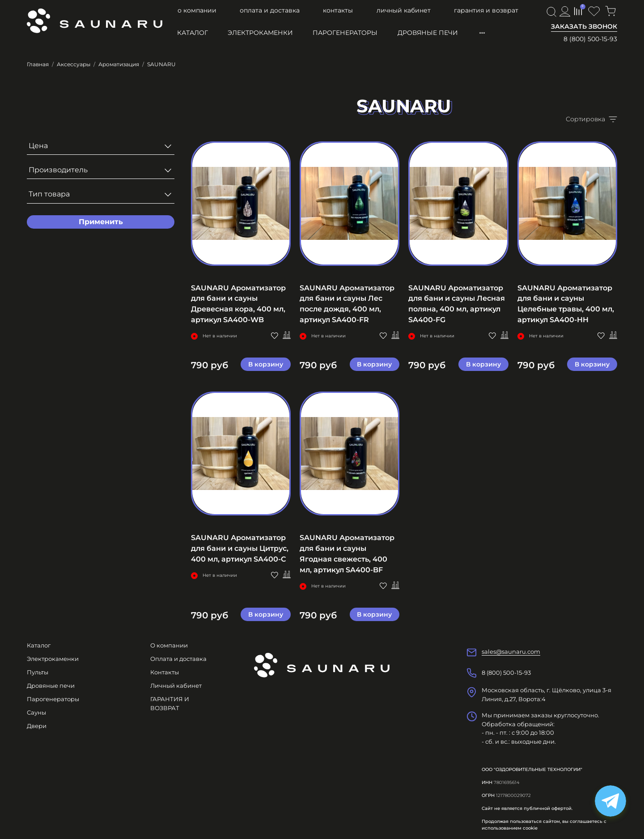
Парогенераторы (345, 33)
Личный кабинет (404, 10)
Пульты (38, 672)
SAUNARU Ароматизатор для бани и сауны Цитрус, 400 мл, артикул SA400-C (240, 548)
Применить (101, 222)
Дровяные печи (428, 33)
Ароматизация (119, 64)
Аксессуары (74, 64)
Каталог (193, 33)
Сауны (36, 712)
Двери (37, 726)
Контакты (338, 10)
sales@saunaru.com (511, 652)
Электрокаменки (260, 33)
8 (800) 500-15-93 (590, 39)
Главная (38, 64)
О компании (197, 10)
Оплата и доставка (270, 10)
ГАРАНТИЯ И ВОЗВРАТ (486, 10)
